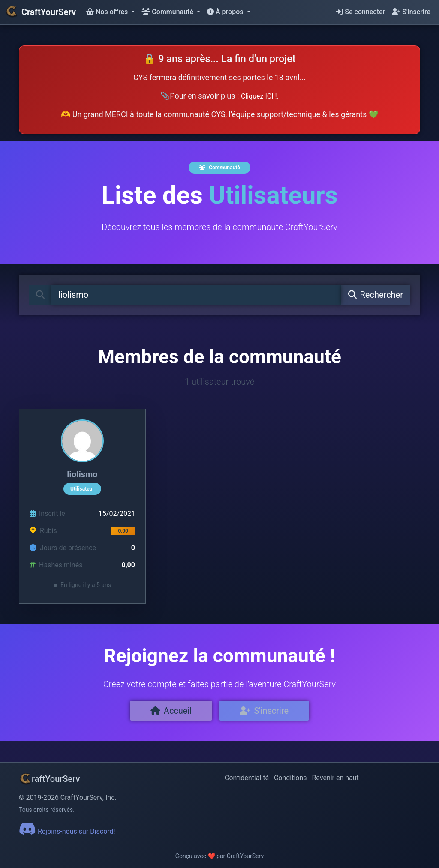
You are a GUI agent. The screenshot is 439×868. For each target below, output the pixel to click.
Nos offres (108, 12)
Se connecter (361, 12)
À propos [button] (226, 12)
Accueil (171, 711)
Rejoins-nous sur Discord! (67, 831)
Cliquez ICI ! (259, 96)
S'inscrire (411, 12)
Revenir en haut (335, 778)
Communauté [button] (168, 12)
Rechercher (376, 295)
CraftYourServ (41, 12)
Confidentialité (247, 778)
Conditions (290, 778)
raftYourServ (49, 779)
